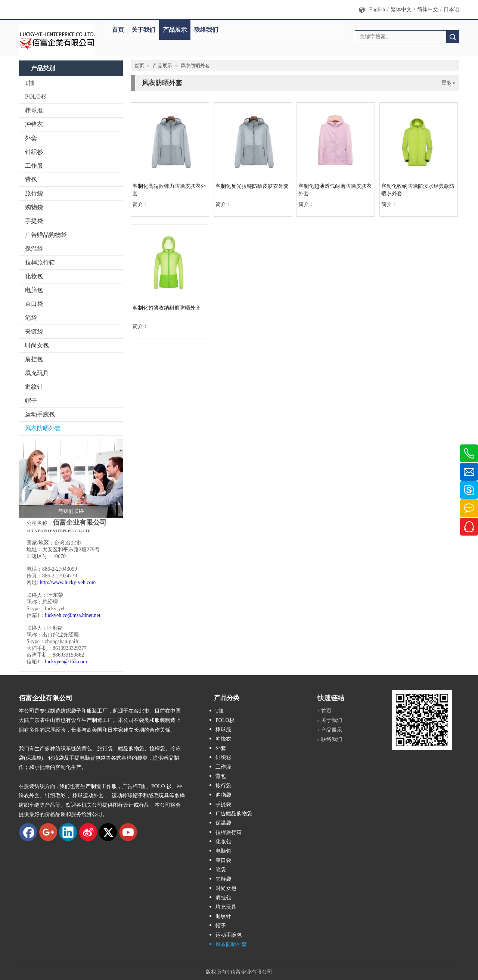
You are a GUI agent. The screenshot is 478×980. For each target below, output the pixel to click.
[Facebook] (28, 832)
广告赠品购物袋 (46, 235)
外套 (31, 138)
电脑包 (34, 290)
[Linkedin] (68, 832)
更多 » (449, 83)
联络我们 (206, 30)
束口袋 (34, 304)
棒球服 (34, 110)
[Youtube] (128, 832)
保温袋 (34, 249)
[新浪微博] (88, 832)
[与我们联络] (71, 478)
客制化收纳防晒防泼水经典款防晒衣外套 (418, 190)
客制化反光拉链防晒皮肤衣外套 (252, 186)
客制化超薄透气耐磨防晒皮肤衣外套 (335, 190)
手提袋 (34, 221)
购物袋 (34, 207)
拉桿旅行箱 (40, 262)
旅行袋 (34, 193)
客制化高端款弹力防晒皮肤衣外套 (169, 190)
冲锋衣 (34, 124)
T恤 (30, 83)
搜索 (453, 37)
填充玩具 (37, 373)
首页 (118, 30)
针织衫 (34, 152)
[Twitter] (108, 832)
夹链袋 (34, 331)
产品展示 (175, 30)
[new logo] (57, 40)
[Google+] (48, 832)
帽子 (31, 401)
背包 (31, 179)
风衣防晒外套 (43, 428)
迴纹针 (34, 387)
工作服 (34, 166)
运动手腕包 (40, 414)
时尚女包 (37, 345)
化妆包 (34, 276)
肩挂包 (34, 359)
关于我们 (143, 30)
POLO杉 (36, 97)
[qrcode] (422, 720)
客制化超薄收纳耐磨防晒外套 (167, 308)
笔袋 (31, 318)
